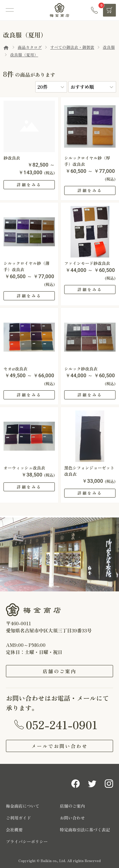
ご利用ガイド (18, 818)
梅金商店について (23, 806)
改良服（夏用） (24, 55)
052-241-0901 (62, 724)
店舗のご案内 (60, 671)
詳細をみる (29, 185)
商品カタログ (30, 47)
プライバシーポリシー (27, 841)
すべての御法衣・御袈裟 (72, 47)
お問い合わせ (72, 818)
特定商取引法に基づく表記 (85, 830)
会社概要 (14, 830)
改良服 (109, 47)
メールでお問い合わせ (60, 746)
